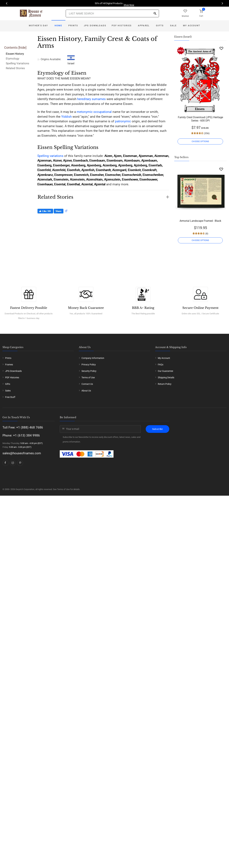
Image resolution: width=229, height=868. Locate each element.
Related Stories (15, 68)
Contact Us (87, 384)
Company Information (93, 358)
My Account (192, 26)
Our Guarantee (165, 371)
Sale (173, 26)
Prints (73, 26)
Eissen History (15, 54)
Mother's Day (38, 26)
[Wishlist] (221, 48)
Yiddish (66, 117)
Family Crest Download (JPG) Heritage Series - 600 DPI (200, 119)
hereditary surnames (91, 99)
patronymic (123, 121)
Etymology (13, 59)
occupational (103, 112)
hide (22, 48)
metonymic (85, 112)
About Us (86, 391)
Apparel (144, 26)
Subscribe (157, 429)
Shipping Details (166, 377)
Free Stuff (10, 397)
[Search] (155, 14)
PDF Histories (122, 26)
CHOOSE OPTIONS (200, 141)
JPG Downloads (95, 26)
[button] (103, 195)
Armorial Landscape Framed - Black (200, 221)
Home (58, 26)
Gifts (160, 26)
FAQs (161, 365)
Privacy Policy (89, 365)
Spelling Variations (18, 63)
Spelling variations (50, 156)
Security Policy (89, 371)
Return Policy (165, 384)
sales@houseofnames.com (22, 453)
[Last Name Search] (112, 13)
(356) (207, 133)
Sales (8, 391)
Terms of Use (88, 377)
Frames (9, 365)
